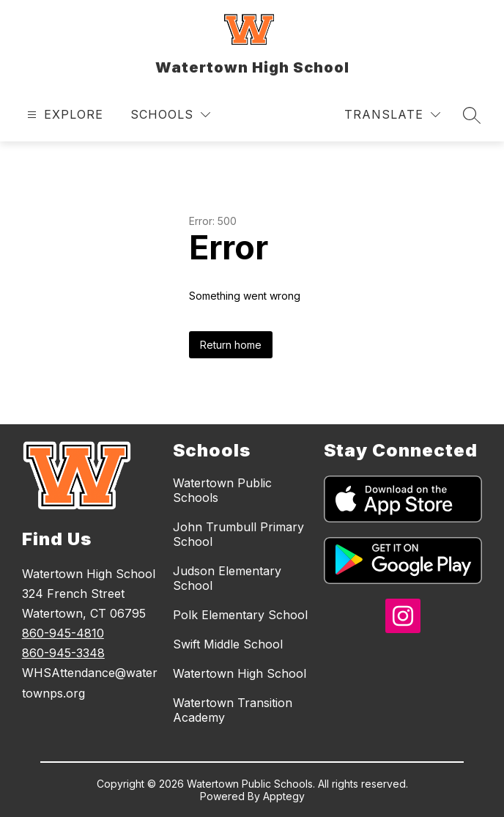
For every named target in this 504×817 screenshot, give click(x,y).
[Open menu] (63, 115)
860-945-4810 (63, 633)
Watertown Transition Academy (233, 710)
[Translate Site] (392, 115)
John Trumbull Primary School (238, 534)
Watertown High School (240, 673)
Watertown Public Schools (222, 490)
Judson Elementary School (227, 578)
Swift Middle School (228, 644)
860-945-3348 (63, 653)
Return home (231, 345)
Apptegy (284, 796)
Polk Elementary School (240, 615)
